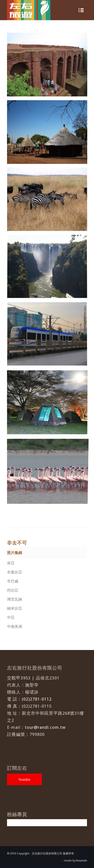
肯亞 (11, 563)
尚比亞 (13, 590)
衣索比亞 (15, 572)
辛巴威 (13, 581)
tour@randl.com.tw (45, 727)
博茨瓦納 (15, 599)
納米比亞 (15, 608)
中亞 (11, 618)
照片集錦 (15, 553)
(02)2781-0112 (37, 699)
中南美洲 (15, 627)
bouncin (82, 861)
